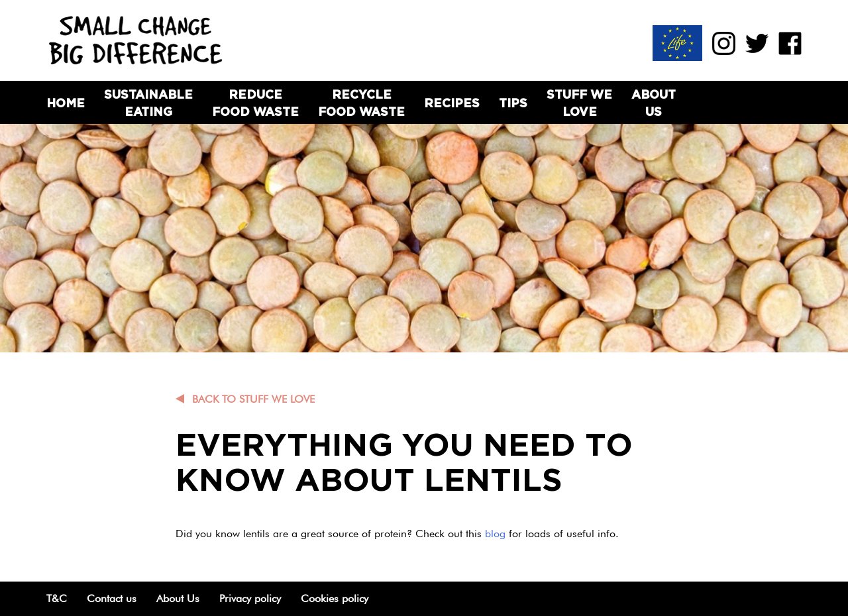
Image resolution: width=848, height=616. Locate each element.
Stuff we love (579, 103)
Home (66, 103)
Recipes (452, 103)
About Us (654, 103)
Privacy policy (250, 598)
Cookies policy (335, 598)
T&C (57, 598)
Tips (513, 103)
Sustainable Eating (148, 103)
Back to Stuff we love (253, 399)
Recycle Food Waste (361, 103)
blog (497, 534)
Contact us (112, 598)
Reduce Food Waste (255, 103)
